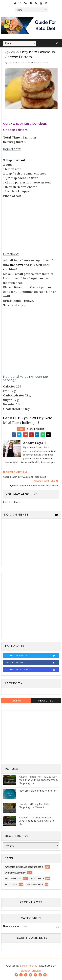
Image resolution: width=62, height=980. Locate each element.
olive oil (19, 160)
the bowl (16, 265)
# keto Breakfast (35, 429)
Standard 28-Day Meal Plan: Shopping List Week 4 (35, 806)
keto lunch (11, 885)
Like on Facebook (32, 663)
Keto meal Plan (35, 885)
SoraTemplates (29, 966)
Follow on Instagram (32, 670)
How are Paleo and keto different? (39, 791)
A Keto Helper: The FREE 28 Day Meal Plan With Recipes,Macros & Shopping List (38, 780)
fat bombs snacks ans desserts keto (24, 867)
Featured (46, 701)
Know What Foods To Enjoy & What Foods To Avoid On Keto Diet (36, 821)
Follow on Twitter (32, 656)
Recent (16, 701)
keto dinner (37, 879)
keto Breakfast (42, 63)
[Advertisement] (31, 222)
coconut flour (28, 178)
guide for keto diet (15, 873)
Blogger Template (31, 971)
